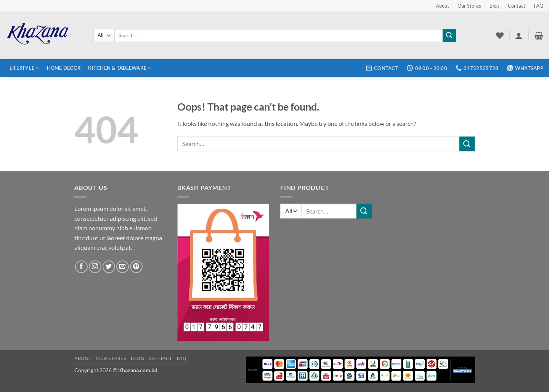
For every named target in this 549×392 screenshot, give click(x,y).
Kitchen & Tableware (120, 68)
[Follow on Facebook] (81, 267)
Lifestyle (25, 68)
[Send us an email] (123, 267)
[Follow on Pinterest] (136, 267)
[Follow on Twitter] (109, 267)
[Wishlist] (500, 35)
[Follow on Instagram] (95, 267)
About (442, 6)
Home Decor (64, 68)
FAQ (539, 6)
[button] (519, 35)
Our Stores (469, 6)
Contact (517, 6)
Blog (494, 6)
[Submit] (449, 35)
